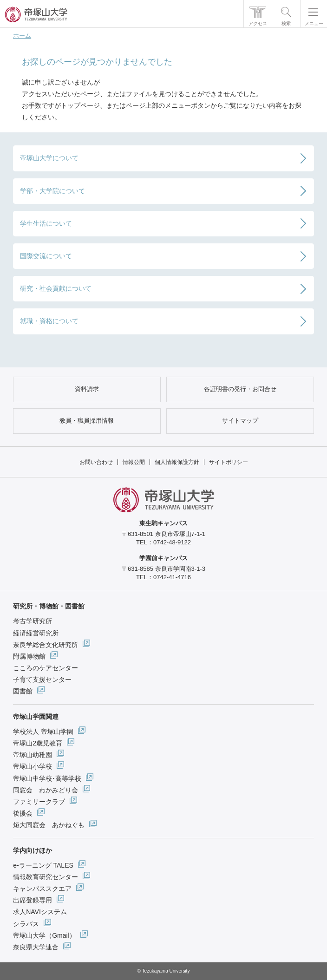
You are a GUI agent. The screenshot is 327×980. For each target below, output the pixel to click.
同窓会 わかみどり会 (46, 790)
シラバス (26, 924)
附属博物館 (29, 656)
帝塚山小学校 (33, 766)
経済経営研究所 (36, 633)
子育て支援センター (42, 679)
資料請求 (87, 389)
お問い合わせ (96, 462)
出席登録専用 (33, 900)
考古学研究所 (33, 621)
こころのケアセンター (46, 668)
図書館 (23, 691)
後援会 (23, 813)
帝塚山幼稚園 (33, 755)
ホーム (22, 36)
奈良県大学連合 (36, 947)
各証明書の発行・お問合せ (240, 389)
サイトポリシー (229, 462)
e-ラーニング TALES (43, 865)
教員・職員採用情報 (87, 421)
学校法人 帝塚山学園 (43, 732)
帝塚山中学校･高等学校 (47, 778)
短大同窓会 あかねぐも (49, 825)
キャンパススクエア (42, 889)
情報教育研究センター (46, 877)
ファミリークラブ (39, 802)
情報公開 (134, 462)
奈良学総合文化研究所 (46, 645)
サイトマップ (240, 421)
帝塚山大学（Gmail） (44, 935)
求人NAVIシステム (40, 912)
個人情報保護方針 (177, 462)
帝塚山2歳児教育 (38, 743)
